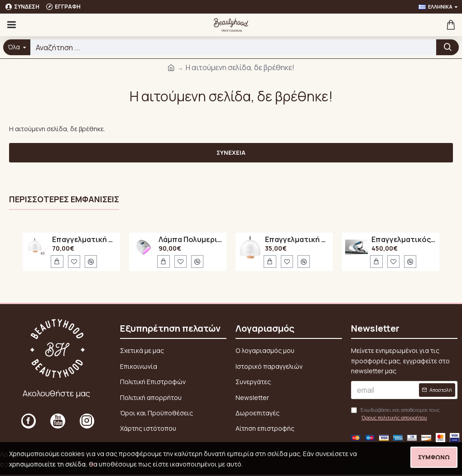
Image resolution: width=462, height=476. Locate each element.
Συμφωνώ (434, 457)
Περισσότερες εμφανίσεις (64, 199)
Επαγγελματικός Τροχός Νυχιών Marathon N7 (404, 240)
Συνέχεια (231, 152)
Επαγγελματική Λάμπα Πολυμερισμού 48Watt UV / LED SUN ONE (84, 240)
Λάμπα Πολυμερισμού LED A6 (191, 240)
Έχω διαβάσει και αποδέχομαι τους (395, 414)
